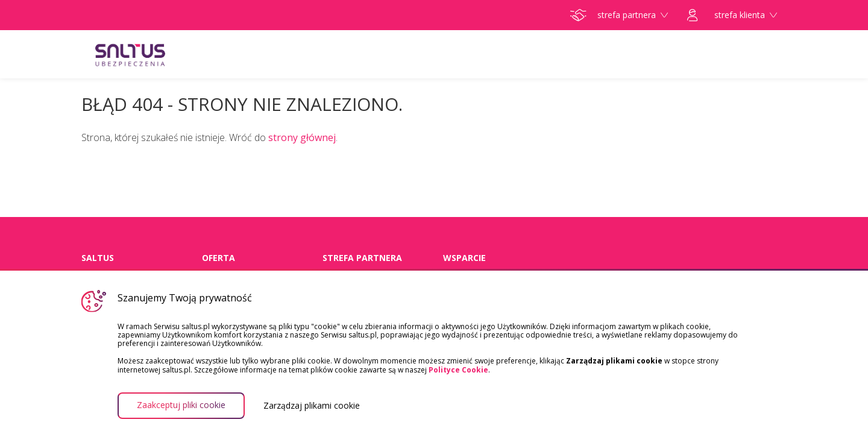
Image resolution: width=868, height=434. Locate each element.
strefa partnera (619, 15)
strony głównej (302, 137)
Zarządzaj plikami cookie (312, 406)
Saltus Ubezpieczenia (154, 54)
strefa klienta (732, 15)
